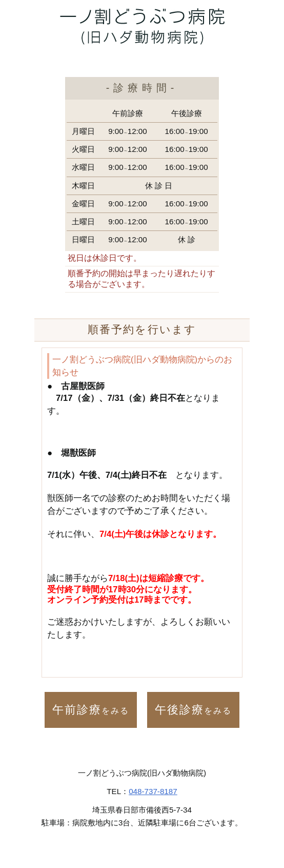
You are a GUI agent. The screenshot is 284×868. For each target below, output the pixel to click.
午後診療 (193, 710)
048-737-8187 (153, 791)
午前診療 (91, 710)
